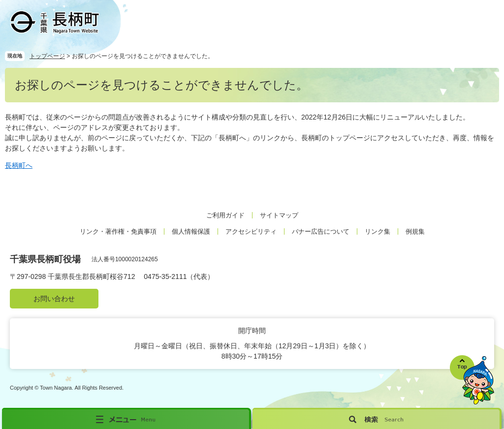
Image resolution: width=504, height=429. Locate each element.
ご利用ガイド (225, 215)
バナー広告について (321, 231)
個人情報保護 (191, 231)
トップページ (47, 56)
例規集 (415, 231)
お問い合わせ (54, 299)
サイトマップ (279, 215)
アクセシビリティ (251, 231)
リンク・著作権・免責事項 (118, 231)
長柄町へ (19, 165)
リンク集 (378, 231)
